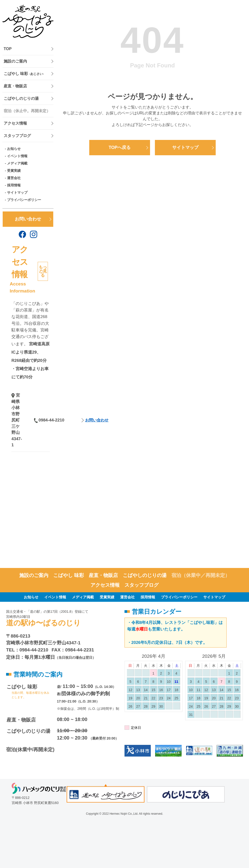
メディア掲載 (17, 163)
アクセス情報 (15, 123)
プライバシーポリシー (24, 200)
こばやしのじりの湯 (21, 98)
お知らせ (14, 149)
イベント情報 (17, 156)
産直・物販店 (15, 86)
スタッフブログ (17, 136)
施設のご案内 (15, 61)
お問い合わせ (28, 219)
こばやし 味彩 (24, 74)
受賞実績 (14, 171)
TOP (8, 49)
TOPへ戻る (120, 147)
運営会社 (14, 178)
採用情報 (14, 185)
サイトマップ (17, 192)
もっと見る (43, 271)
